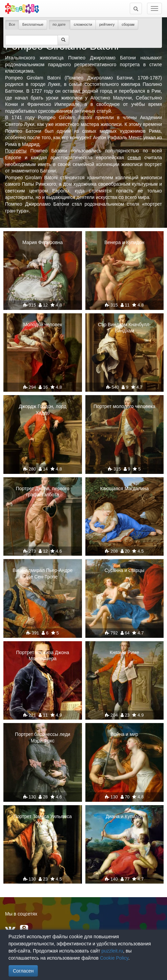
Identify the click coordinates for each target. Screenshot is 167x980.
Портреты (16, 151)
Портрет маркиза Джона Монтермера (43, 655)
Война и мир (124, 734)
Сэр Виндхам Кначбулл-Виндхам (124, 328)
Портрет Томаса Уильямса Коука (43, 819)
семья (134, 158)
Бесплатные (33, 24)
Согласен (23, 971)
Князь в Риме (124, 652)
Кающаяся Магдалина (124, 488)
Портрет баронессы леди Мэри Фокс (43, 737)
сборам (128, 24)
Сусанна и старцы (125, 570)
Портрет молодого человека (124, 406)
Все (12, 24)
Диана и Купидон (124, 816)
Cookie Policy (114, 958)
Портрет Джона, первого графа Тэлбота (43, 492)
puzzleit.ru (112, 951)
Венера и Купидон (124, 242)
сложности (83, 24)
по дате (60, 24)
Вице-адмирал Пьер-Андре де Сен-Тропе (43, 573)
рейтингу (107, 24)
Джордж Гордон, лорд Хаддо (43, 409)
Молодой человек (43, 325)
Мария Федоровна (43, 242)
